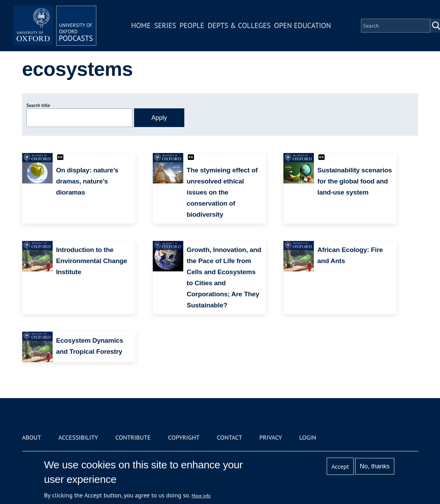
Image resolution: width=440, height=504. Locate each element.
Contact (230, 437)
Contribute (133, 437)
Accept (340, 466)
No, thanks (375, 466)
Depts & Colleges (239, 25)
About (32, 437)
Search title (38, 105)
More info (201, 496)
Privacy (271, 437)
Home (141, 25)
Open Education (302, 25)
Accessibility (78, 437)
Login (308, 437)
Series (165, 25)
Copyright (184, 437)
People (192, 25)
